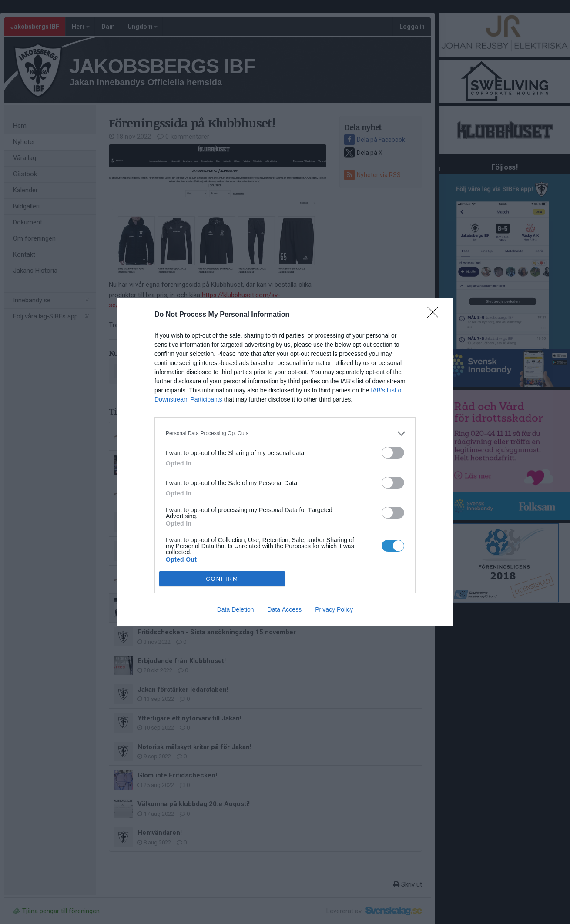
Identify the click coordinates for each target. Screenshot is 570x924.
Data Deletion (236, 609)
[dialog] (285, 462)
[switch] (393, 453)
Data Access (285, 609)
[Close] (436, 315)
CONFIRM (222, 579)
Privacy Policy (334, 609)
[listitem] (285, 434)
